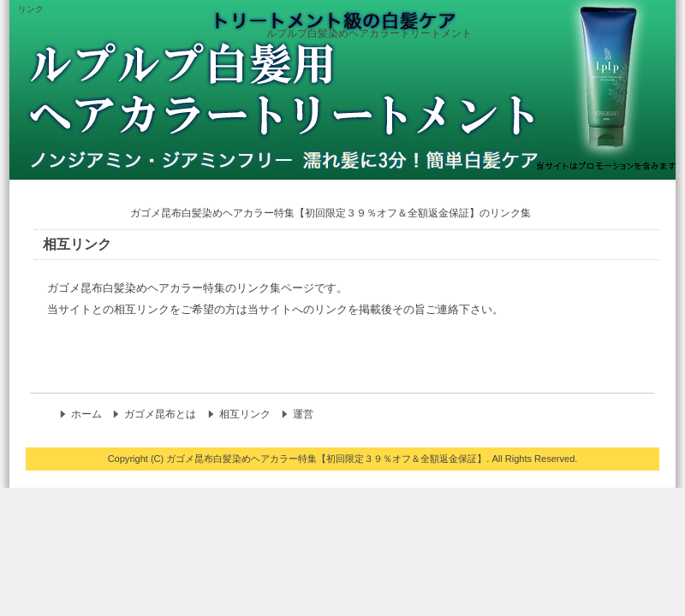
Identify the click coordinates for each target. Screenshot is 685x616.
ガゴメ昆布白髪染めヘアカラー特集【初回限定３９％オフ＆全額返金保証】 (326, 459)
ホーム (86, 414)
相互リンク (245, 414)
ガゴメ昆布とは (160, 414)
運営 (303, 414)
